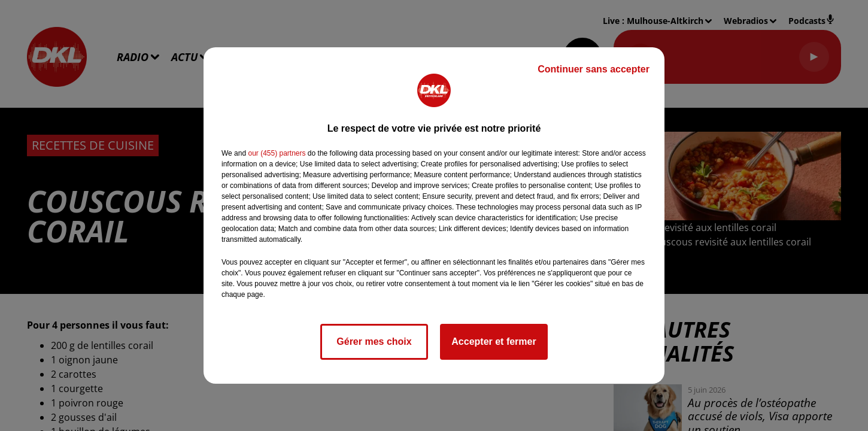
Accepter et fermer (494, 342)
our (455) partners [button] (277, 153)
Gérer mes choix (374, 342)
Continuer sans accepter (594, 69)
